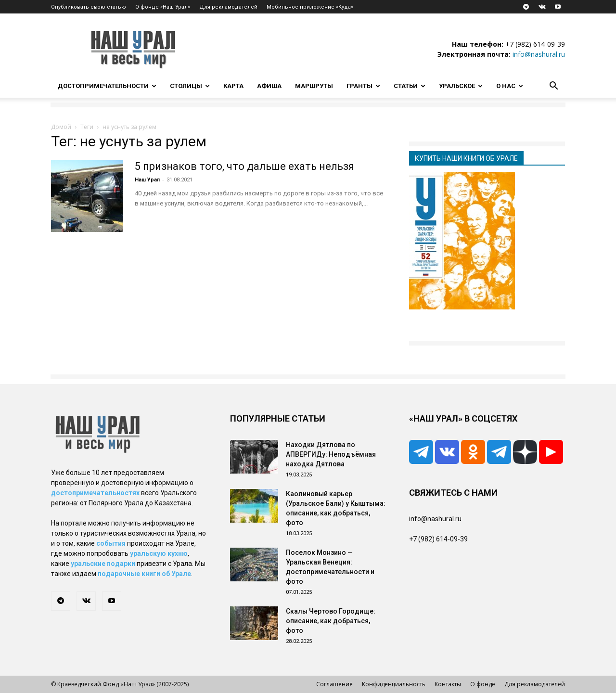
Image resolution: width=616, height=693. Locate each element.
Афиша (269, 86)
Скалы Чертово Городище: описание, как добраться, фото (331, 621)
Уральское (461, 86)
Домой (61, 127)
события (111, 543)
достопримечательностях (95, 493)
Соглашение (334, 684)
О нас (510, 86)
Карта (233, 86)
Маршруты (314, 86)
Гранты (363, 86)
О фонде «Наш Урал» (163, 7)
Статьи (410, 86)
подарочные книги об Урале (144, 574)
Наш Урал (147, 180)
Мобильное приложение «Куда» (310, 7)
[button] (553, 87)
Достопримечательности (107, 86)
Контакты (448, 684)
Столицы (190, 86)
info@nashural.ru (539, 54)
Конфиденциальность (394, 684)
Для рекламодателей (228, 7)
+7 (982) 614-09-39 (535, 44)
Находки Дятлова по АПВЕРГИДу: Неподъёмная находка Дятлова (331, 454)
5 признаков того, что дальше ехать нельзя (244, 166)
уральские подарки (103, 564)
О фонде (483, 684)
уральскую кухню (159, 553)
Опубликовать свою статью (89, 7)
